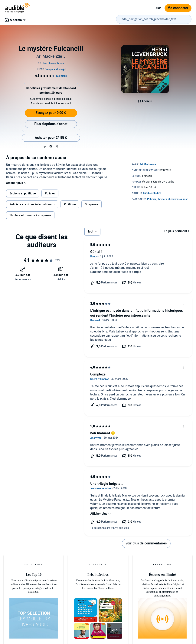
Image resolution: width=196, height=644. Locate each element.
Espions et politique (23, 193)
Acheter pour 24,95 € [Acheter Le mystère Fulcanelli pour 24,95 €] (51, 138)
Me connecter (178, 8)
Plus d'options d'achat (51, 124)
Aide (158, 8)
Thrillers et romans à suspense (30, 215)
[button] (45, 146)
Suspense (91, 204)
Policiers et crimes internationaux (32, 204)
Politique (70, 204)
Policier (50, 193)
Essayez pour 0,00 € (51, 113)
